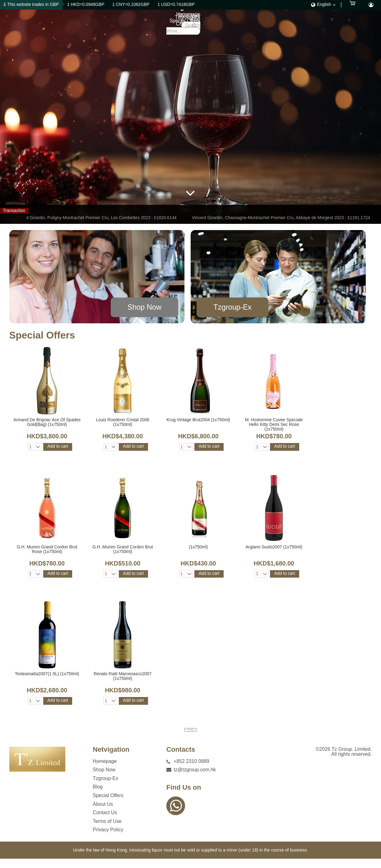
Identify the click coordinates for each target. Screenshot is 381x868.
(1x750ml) (198, 547)
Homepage (128, 25)
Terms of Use (107, 831)
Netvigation (111, 759)
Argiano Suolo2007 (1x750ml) (274, 547)
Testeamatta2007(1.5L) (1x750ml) (47, 674)
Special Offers (242, 25)
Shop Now (158, 25)
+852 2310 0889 (191, 771)
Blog (215, 25)
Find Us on (184, 797)
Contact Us (304, 25)
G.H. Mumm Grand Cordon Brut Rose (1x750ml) (47, 549)
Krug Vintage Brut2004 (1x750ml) (198, 420)
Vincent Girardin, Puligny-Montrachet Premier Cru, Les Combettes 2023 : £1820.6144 (97, 218)
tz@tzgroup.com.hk (195, 779)
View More (190, 734)
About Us (275, 25)
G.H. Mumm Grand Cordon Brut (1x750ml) (123, 549)
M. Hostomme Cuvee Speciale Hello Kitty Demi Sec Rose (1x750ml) (274, 425)
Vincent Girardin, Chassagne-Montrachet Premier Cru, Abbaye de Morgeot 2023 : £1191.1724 (283, 218)
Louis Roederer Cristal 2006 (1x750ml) (123, 422)
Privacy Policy (108, 839)
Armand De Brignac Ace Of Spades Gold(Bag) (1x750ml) (47, 422)
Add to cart (58, 446)
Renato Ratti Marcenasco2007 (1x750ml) (123, 676)
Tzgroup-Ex (190, 25)
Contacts (181, 759)
